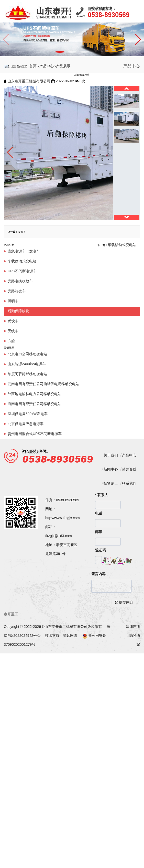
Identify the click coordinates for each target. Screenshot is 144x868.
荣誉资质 (129, 469)
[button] (138, 39)
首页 (33, 66)
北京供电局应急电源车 (26, 424)
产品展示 (63, 66)
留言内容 (98, 574)
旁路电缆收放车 (20, 281)
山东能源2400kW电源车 (27, 364)
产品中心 (47, 66)
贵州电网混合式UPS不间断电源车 (35, 434)
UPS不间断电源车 (22, 271)
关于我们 (111, 455)
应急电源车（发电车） (26, 251)
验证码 (101, 550)
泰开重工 (11, 614)
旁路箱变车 (17, 291)
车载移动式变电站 (22, 261)
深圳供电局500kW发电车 (28, 414)
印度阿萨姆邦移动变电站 (27, 374)
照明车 (13, 301)
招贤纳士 (111, 483)
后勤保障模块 (18, 311)
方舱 (11, 341)
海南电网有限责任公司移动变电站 (35, 404)
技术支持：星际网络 (61, 636)
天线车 (13, 331)
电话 (99, 513)
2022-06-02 (65, 81)
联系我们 (129, 483)
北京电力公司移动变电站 (27, 354)
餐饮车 (13, 321)
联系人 (102, 495)
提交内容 (124, 602)
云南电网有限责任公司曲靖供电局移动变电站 (43, 384)
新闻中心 (111, 469)
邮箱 (99, 532)
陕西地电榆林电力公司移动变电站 (35, 394)
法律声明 (133, 627)
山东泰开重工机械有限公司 (29, 81)
